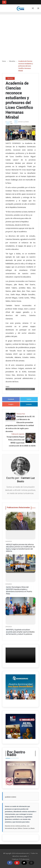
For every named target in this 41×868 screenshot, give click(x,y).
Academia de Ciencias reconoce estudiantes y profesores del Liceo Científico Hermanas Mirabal (20, 389)
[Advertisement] (20, 38)
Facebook (11, 399)
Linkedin (29, 404)
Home (4, 61)
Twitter (29, 399)
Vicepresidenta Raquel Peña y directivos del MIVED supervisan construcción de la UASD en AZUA (20, 440)
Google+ (11, 404)
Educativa (12, 61)
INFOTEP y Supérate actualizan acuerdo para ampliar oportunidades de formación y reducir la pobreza (20, 632)
